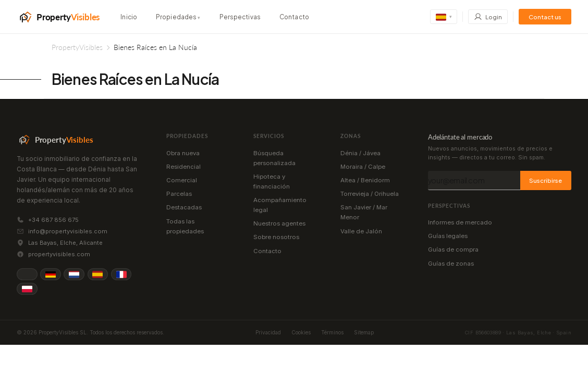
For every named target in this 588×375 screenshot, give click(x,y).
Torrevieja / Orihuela (370, 194)
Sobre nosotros (276, 237)
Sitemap (364, 332)
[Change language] (444, 17)
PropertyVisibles (77, 47)
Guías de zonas (451, 264)
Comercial (182, 180)
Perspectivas (240, 17)
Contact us (545, 17)
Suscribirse (546, 180)
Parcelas (179, 194)
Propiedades (178, 17)
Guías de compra (453, 249)
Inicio (129, 17)
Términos (332, 332)
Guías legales (448, 236)
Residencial (183, 167)
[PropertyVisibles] (58, 17)
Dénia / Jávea (360, 153)
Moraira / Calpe (363, 167)
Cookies (301, 332)
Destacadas (184, 207)
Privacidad (268, 332)
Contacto (294, 17)
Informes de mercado (460, 222)
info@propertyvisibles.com (68, 231)
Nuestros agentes (279, 223)
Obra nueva (183, 153)
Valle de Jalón (361, 231)
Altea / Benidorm (365, 180)
